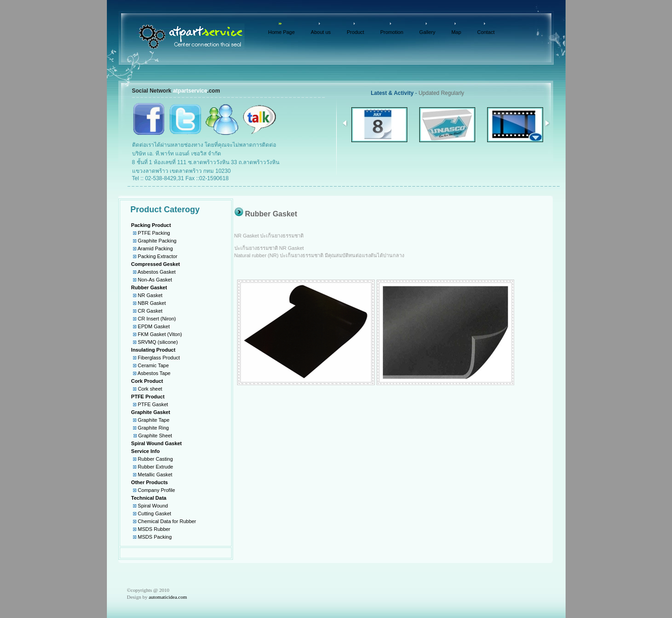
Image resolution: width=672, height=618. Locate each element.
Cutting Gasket (154, 513)
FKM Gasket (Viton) (160, 334)
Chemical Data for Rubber (167, 521)
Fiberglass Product (159, 358)
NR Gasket (150, 295)
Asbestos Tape (154, 373)
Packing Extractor (157, 256)
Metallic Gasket (155, 475)
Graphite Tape (153, 420)
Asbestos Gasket (157, 272)
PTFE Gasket (153, 404)
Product (355, 32)
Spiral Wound (153, 506)
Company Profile (156, 490)
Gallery (427, 32)
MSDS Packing (155, 537)
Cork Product (147, 381)
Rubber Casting (155, 459)
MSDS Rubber (154, 529)
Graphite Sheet (155, 436)
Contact (486, 32)
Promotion (392, 32)
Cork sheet (150, 389)
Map (456, 32)
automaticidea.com (168, 597)
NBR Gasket (152, 303)
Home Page (282, 32)
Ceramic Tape (153, 365)
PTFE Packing (154, 233)
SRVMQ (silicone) (158, 342)
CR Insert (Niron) (157, 319)
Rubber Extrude (155, 467)
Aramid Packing (155, 248)
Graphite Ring (153, 428)
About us (321, 32)
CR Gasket (150, 311)
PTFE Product (148, 397)
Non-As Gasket (155, 280)
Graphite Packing (157, 241)
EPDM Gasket (154, 326)
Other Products (150, 482)
